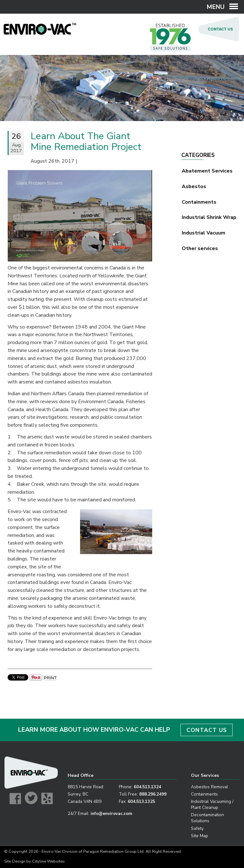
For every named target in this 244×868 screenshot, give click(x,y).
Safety (197, 828)
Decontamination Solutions (207, 818)
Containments (199, 202)
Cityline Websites (48, 861)
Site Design (15, 861)
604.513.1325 (141, 801)
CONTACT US (207, 730)
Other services (200, 248)
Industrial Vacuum (203, 233)
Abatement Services (207, 171)
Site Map (200, 836)
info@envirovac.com (111, 814)
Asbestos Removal (210, 787)
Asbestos (194, 186)
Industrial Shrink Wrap (209, 217)
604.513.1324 (147, 787)
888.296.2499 (153, 794)
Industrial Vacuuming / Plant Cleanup (212, 804)
